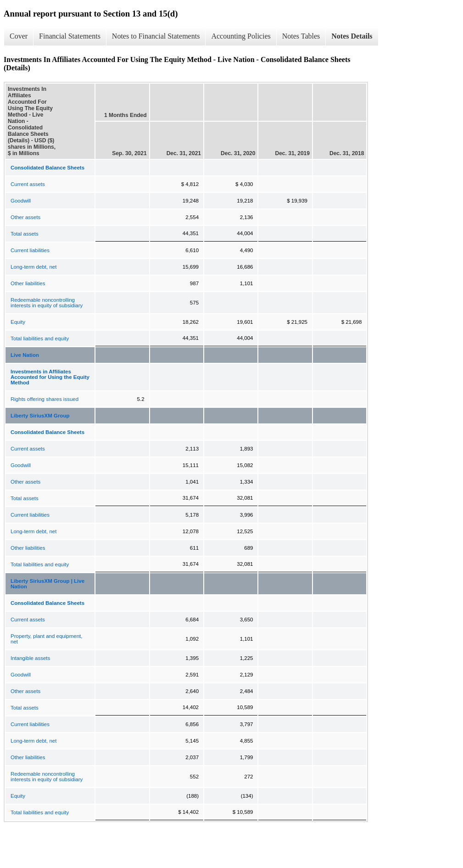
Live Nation (25, 355)
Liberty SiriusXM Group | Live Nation (47, 584)
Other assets (25, 217)
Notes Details (352, 36)
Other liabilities (28, 283)
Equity (18, 322)
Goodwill (21, 201)
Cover (19, 36)
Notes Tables (301, 36)
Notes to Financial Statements (156, 36)
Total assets (25, 234)
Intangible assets (30, 658)
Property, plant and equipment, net (46, 639)
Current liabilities (30, 250)
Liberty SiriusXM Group (40, 416)
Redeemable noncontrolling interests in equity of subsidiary (47, 303)
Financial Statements (70, 36)
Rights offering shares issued (45, 399)
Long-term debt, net (33, 267)
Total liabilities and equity (40, 338)
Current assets (28, 184)
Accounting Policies (241, 36)
